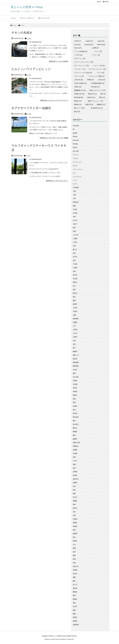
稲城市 (75, 541)
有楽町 (75, 406)
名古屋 (75, 279)
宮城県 (75, 322)
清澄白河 (76, 479)
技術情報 (76, 362)
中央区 (75, 209)
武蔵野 (75, 450)
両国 (74, 206)
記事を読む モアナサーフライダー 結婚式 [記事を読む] (54, 138)
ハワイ (29, 38)
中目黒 (75, 213)
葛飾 (74, 577)
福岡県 (75, 534)
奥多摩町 (76, 319)
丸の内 (75, 220)
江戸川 (75, 461)
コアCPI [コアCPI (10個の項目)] (78, 55)
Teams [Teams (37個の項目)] (78, 48)
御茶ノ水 (76, 355)
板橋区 (75, 432)
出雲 (74, 246)
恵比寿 (75, 359)
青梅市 (75, 617)
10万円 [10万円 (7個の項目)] (78, 41)
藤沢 (74, 581)
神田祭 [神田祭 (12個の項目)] (78, 104)
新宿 (74, 373)
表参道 (75, 588)
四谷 (74, 290)
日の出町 (76, 377)
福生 (74, 537)
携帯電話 (76, 366)
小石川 (75, 333)
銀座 (74, 610)
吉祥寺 (75, 275)
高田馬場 (76, 625)
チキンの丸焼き (22, 33)
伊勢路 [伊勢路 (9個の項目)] (90, 80)
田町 (74, 504)
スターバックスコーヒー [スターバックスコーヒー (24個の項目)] (84, 62)
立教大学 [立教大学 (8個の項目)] (89, 104)
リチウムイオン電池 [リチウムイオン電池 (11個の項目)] (96, 76)
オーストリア (77, 162)
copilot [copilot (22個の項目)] (89, 41)
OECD (75, 147)
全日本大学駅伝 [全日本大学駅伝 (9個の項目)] (80, 83)
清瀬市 (75, 483)
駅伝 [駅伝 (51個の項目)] (77, 112)
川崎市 (75, 337)
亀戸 (74, 228)
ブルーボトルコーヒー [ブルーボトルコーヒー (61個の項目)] (97, 69)
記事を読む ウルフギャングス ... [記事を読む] (57, 181)
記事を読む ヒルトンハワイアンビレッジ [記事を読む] (54, 100)
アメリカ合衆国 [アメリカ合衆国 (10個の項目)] (81, 51)
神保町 (75, 523)
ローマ (75, 184)
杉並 (74, 410)
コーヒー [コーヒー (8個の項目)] (96, 55)
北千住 (75, 257)
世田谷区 (76, 202)
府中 (74, 348)
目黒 (74, 515)
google (75, 133)
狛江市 (75, 497)
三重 (74, 191)
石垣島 (75, 519)
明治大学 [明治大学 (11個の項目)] (92, 94)
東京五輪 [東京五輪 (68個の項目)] (79, 97)
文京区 (75, 370)
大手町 (75, 308)
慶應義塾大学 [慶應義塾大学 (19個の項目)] (80, 90)
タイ (74, 173)
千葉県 (75, 268)
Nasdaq (75, 144)
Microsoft (76, 140)
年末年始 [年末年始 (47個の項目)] (95, 87)
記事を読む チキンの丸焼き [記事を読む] (59, 61)
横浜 (74, 435)
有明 (74, 402)
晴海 (74, 399)
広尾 (74, 341)
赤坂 (74, 603)
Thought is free (70, 639)
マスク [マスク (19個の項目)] (101, 73)
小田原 (75, 330)
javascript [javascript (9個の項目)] (89, 45)
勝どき (75, 249)
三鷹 (74, 195)
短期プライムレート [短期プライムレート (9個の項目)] (95, 101)
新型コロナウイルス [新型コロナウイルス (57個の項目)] (98, 90)
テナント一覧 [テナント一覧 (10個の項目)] (99, 66)
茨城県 (75, 570)
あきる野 (76, 151)
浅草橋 (75, 472)
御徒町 (75, 351)
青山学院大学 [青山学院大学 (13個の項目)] (97, 108)
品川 (74, 286)
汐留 (74, 457)
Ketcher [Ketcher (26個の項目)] (101, 45)
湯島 (74, 494)
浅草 (74, 468)
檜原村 (75, 439)
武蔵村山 (76, 446)
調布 (74, 596)
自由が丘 (76, 566)
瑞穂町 (75, 501)
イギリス (76, 158)
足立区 (75, 606)
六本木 (75, 242)
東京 (74, 421)
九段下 (75, 224)
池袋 (74, 464)
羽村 (74, 563)
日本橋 (75, 384)
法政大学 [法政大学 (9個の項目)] (91, 97)
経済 (74, 552)
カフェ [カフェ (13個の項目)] (98, 51)
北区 (74, 253)
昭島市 (75, 395)
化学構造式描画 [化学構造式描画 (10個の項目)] (98, 83)
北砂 (74, 260)
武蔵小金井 (76, 443)
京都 (74, 231)
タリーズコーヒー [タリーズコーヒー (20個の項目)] (82, 66)
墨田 (74, 300)
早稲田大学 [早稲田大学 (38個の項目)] (79, 94)
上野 (74, 198)
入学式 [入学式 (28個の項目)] (101, 80)
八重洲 (75, 239)
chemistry (76, 126)
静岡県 (75, 621)
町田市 (75, 508)
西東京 (75, 592)
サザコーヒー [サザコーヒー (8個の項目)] (80, 58)
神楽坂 (75, 526)
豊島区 (75, 599)
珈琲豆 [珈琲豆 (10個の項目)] (78, 101)
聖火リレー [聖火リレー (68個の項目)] (79, 108)
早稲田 (75, 392)
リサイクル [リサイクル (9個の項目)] (79, 76)
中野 (74, 217)
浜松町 (75, 475)
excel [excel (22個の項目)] (77, 45)
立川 (74, 545)
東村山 (75, 428)
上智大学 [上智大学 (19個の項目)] (79, 80)
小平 (74, 326)
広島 (74, 344)
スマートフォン (78, 169)
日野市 (75, 388)
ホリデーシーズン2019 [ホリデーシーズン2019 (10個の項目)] (83, 73)
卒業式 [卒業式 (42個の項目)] (78, 87)
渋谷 (74, 486)
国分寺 (75, 293)
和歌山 (75, 282)
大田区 (75, 311)
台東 (74, 271)
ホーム (14, 25)
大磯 (74, 315)
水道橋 (75, 453)
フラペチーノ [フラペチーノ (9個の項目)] (80, 69)
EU (74, 129)
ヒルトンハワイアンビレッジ (31, 69)
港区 (74, 490)
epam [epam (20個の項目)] (101, 41)
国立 (74, 297)
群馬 (74, 559)
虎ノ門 (75, 585)
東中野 (75, 413)
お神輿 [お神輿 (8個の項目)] (95, 48)
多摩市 (75, 304)
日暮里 (75, 381)
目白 (74, 512)
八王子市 (76, 235)
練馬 (74, 555)
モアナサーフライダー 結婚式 (31, 108)
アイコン (76, 155)
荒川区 (75, 574)
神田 (74, 530)
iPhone (75, 137)
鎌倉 (74, 614)
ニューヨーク (77, 177)
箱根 (74, 548)
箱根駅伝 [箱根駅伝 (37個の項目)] (101, 104)
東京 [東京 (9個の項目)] (103, 94)
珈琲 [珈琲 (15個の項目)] (102, 97)
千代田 (75, 264)
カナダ (75, 166)
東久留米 (76, 417)
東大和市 (76, 424)
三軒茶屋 (76, 188)
